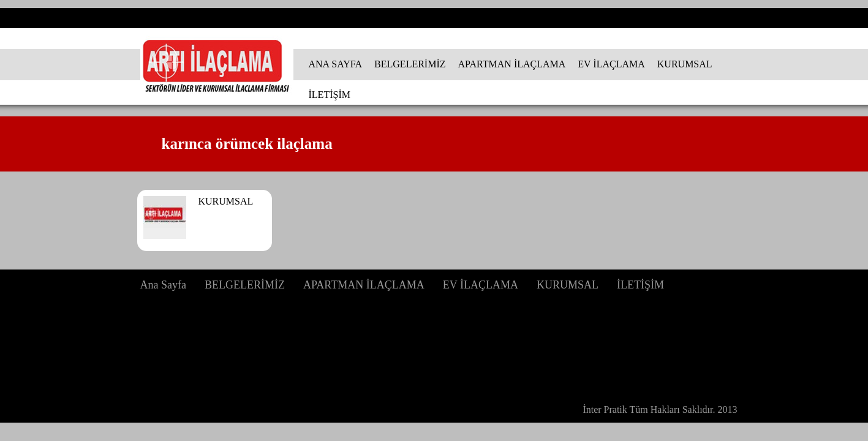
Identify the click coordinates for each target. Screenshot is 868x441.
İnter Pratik (605, 409)
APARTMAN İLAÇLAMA (512, 64)
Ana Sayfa (163, 285)
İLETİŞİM (330, 95)
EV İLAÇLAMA (611, 64)
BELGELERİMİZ (410, 64)
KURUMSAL (685, 64)
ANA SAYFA (336, 64)
